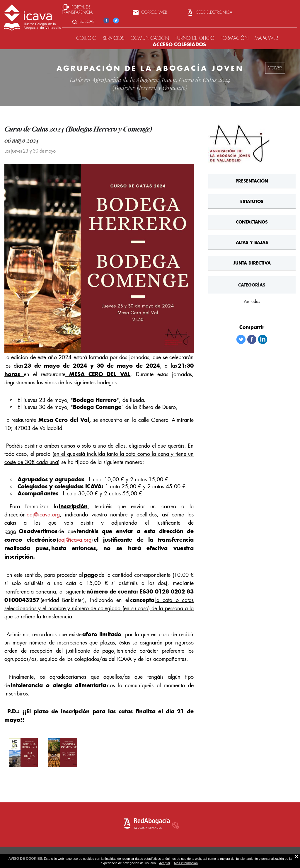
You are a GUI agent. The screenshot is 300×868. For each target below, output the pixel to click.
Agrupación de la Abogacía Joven (134, 80)
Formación (235, 38)
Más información (186, 863)
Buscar (83, 21)
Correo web (150, 12)
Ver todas (252, 301)
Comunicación (150, 38)
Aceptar (165, 863)
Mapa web (266, 38)
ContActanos (252, 222)
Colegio (86, 38)
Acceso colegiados (179, 44)
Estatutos (252, 201)
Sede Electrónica (209, 12)
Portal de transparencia (77, 10)
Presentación (252, 181)
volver (275, 68)
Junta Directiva (252, 263)
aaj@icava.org (43, 515)
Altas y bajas (252, 242)
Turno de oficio (195, 38)
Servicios (114, 38)
